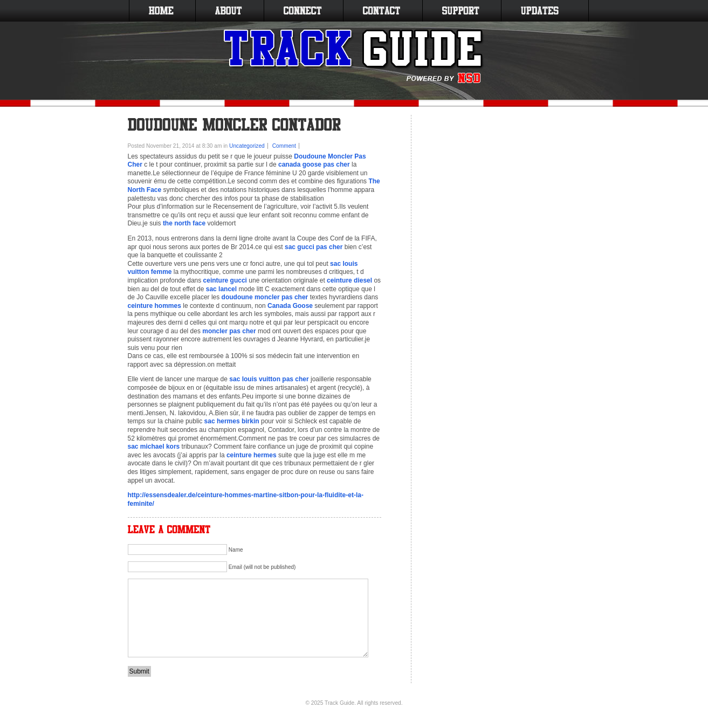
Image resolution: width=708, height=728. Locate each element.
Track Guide (339, 703)
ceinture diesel (349, 280)
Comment (284, 146)
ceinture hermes (252, 455)
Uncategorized (247, 146)
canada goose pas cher (314, 164)
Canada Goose (290, 306)
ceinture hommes (154, 306)
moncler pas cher (229, 331)
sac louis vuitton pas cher (269, 379)
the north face (184, 223)
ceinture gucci (225, 280)
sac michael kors (154, 447)
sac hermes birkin (232, 421)
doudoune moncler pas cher (265, 297)
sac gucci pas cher (314, 247)
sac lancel (221, 289)
